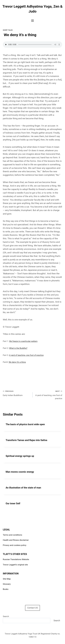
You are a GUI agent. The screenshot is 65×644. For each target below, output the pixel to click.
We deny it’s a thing (17, 362)
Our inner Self (13, 503)
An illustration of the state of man (23, 488)
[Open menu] (33, 21)
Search (6, 616)
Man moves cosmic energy (20, 472)
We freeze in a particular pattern (23, 341)
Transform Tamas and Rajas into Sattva (26, 440)
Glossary (7, 584)
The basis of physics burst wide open (25, 424)
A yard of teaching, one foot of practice (26, 355)
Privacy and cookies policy (15, 545)
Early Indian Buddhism (17, 393)
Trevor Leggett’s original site (15, 565)
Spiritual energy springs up (20, 456)
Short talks (8, 30)
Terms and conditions (12, 535)
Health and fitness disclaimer (16, 540)
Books (6, 589)
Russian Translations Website (16, 559)
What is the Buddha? (18, 348)
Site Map (7, 579)
